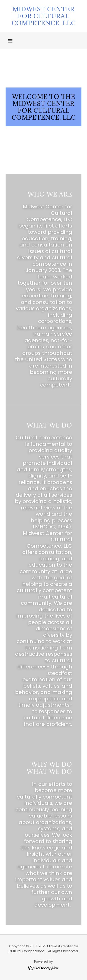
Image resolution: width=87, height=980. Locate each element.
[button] (10, 41)
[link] (43, 16)
